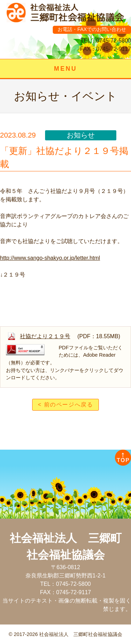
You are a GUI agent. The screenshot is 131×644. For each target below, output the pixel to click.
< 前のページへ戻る (66, 405)
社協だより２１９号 (45, 336)
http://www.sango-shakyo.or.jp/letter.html (50, 258)
